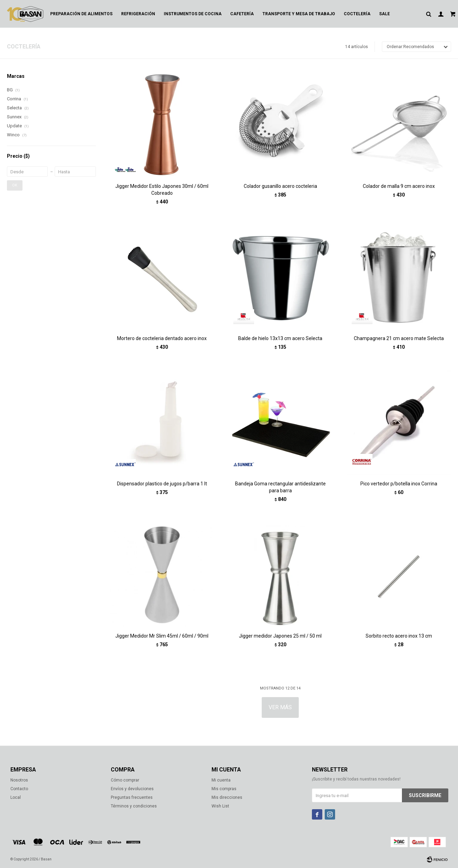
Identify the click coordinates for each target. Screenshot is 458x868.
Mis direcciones (227, 797)
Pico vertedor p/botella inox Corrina (399, 484)
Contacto (19, 789)
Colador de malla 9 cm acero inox (399, 186)
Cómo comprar (125, 780)
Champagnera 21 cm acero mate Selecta (399, 338)
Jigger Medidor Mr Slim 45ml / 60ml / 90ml (162, 636)
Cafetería (242, 14)
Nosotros (19, 780)
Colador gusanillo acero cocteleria (280, 186)
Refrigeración (138, 14)
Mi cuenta (221, 780)
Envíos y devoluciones (132, 789)
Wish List (220, 806)
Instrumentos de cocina (193, 14)
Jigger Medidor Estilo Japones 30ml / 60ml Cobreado (162, 190)
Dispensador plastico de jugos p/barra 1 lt (162, 484)
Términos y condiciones (134, 806)
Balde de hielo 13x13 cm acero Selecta (280, 338)
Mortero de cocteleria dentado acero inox (162, 338)
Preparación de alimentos (81, 14)
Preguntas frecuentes (132, 797)
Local (16, 797)
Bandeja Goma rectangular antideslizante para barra (280, 487)
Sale (384, 14)
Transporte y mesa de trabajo (299, 14)
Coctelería (357, 14)
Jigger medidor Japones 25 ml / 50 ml (280, 636)
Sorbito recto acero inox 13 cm (399, 636)
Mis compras (224, 789)
